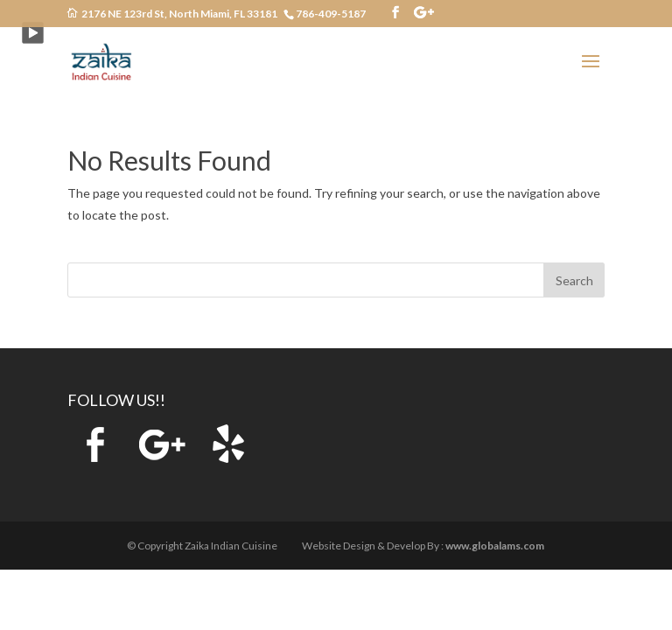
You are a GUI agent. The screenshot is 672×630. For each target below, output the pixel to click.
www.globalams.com (495, 546)
